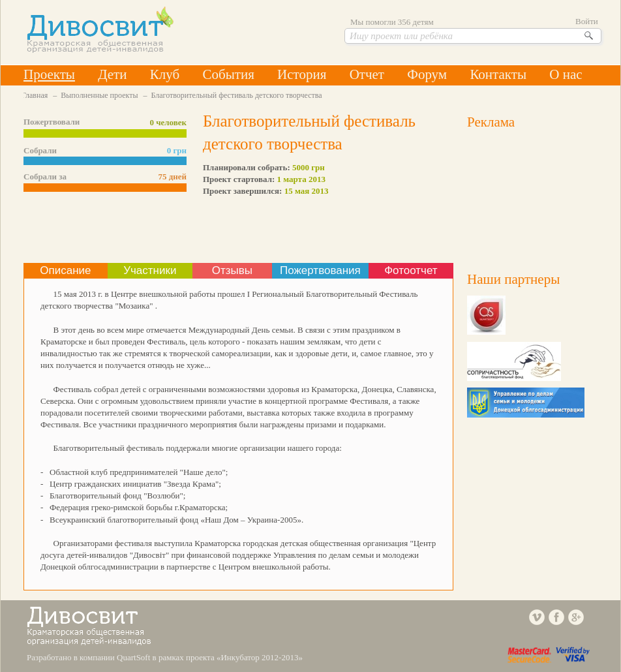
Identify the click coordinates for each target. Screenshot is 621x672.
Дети (112, 74)
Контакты (498, 74)
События (228, 74)
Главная (35, 95)
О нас (566, 74)
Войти (587, 21)
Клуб (165, 74)
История (302, 74)
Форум (427, 74)
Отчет (367, 74)
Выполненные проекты (99, 95)
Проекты (49, 74)
